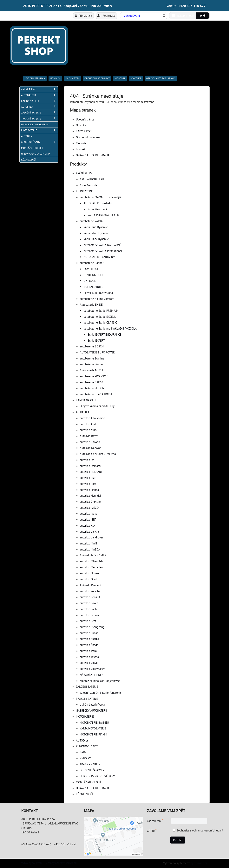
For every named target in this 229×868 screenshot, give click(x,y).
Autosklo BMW (89, 436)
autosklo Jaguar (89, 513)
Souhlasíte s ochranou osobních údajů (200, 830)
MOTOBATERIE (85, 716)
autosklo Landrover (92, 537)
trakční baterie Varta (92, 704)
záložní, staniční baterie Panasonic (101, 693)
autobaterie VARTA (91, 221)
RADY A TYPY (72, 78)
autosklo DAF (88, 460)
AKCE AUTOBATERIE (92, 179)
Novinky (55, 78)
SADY (83, 752)
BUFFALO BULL (93, 287)
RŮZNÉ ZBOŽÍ (84, 794)
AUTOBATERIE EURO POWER (97, 352)
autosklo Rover (89, 603)
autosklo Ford (88, 484)
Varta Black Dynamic (96, 239)
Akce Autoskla (88, 185)
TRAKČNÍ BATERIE (87, 699)
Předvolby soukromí (31, 863)
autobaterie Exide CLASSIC (100, 322)
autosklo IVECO (89, 508)
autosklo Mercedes (91, 567)
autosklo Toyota (89, 657)
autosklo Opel (88, 579)
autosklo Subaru (90, 633)
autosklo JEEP (88, 519)
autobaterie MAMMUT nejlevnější (100, 197)
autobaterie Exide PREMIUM (101, 311)
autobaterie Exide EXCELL (100, 317)
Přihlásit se (83, 16)
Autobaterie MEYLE (92, 370)
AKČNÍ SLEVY (84, 173)
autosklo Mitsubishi (92, 561)
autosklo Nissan (89, 573)
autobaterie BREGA (92, 382)
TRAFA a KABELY (90, 764)
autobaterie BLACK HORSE (96, 394)
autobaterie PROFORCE (94, 376)
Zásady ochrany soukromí (61, 863)
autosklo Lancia (89, 531)
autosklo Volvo (89, 663)
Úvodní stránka (35, 78)
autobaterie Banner (92, 263)
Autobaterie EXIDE (91, 304)
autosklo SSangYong (92, 627)
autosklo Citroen (90, 442)
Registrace (106, 16)
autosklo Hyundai (90, 496)
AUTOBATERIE (85, 191)
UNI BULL (90, 281)
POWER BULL (92, 269)
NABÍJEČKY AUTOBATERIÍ (91, 710)
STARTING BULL (94, 275)
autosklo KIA (87, 525)
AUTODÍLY (82, 740)
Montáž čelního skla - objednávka (100, 681)
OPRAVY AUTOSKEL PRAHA (161, 78)
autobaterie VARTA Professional (103, 251)
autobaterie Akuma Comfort (97, 299)
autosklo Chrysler (90, 502)
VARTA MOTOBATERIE (93, 728)
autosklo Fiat (88, 478)
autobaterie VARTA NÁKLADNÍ (102, 245)
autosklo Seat (88, 621)
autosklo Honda (89, 490)
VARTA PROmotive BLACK (103, 215)
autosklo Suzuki (89, 639)
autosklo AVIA (88, 430)
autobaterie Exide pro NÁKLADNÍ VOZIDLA (110, 328)
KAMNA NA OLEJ (86, 400)
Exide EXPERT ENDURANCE (105, 334)
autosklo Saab (88, 609)
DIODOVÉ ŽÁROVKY (92, 770)
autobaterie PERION (92, 388)
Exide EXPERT (96, 340)
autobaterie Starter (91, 364)
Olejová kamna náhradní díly (97, 406)
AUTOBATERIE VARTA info (99, 257)
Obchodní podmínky (97, 78)
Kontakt (136, 78)
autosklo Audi (88, 424)
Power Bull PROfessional (99, 293)
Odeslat (178, 840)
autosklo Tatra (88, 651)
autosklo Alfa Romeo (92, 418)
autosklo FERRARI (91, 472)
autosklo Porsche (90, 591)
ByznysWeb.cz (199, 863)
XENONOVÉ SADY (87, 746)
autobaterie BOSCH (92, 346)
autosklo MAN (88, 543)
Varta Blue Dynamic (96, 227)
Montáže (120, 78)
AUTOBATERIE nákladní (98, 203)
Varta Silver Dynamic (96, 233)
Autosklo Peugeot (91, 585)
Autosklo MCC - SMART (94, 555)
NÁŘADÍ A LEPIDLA (92, 675)
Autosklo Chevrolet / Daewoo (98, 454)
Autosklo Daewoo (91, 448)
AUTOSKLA (83, 412)
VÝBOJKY (85, 758)
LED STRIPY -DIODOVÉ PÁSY (97, 776)
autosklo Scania (89, 615)
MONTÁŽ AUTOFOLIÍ (88, 782)
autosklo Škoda (89, 645)
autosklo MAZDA (90, 549)
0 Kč (203, 16)
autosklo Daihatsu (91, 466)
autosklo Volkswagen (93, 669)
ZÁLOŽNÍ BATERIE (87, 687)
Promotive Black (97, 209)
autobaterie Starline (92, 358)
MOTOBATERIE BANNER (94, 722)
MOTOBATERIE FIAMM (93, 734)
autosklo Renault (90, 597)
